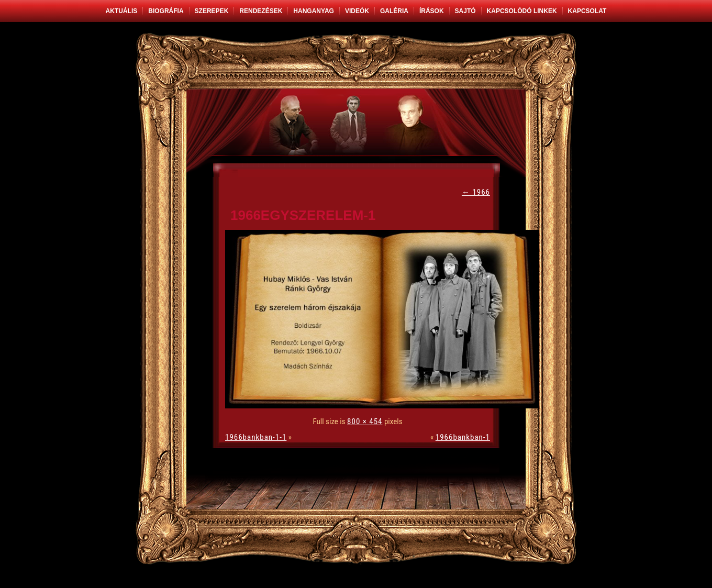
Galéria (394, 11)
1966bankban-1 (463, 437)
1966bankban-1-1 (256, 437)
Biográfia (166, 11)
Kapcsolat (587, 11)
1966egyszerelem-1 (303, 215)
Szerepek (212, 11)
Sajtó (465, 11)
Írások (432, 11)
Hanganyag (314, 11)
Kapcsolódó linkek (522, 11)
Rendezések (261, 11)
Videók (357, 11)
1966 (476, 192)
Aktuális (122, 11)
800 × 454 (365, 421)
